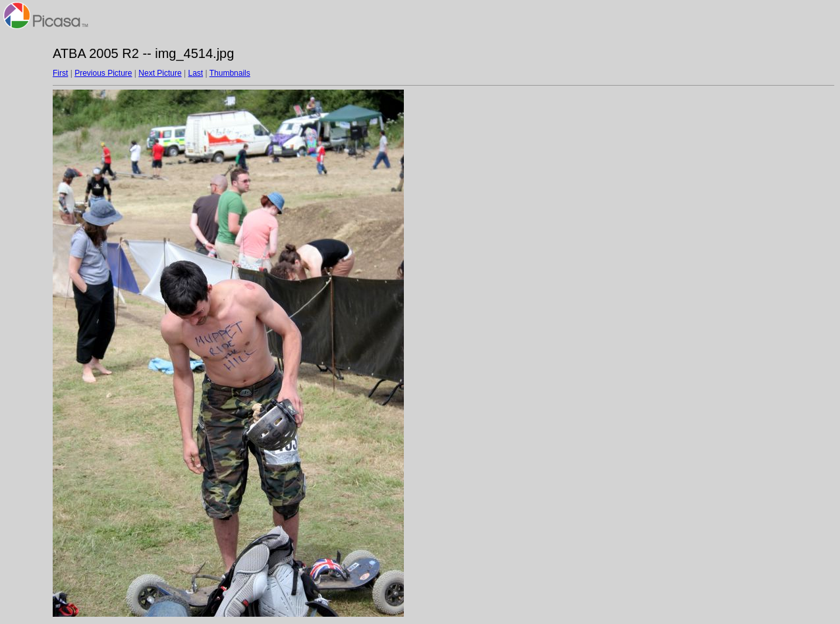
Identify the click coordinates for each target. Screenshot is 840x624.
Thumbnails (230, 73)
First (60, 73)
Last (195, 73)
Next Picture (160, 73)
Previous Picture (103, 73)
